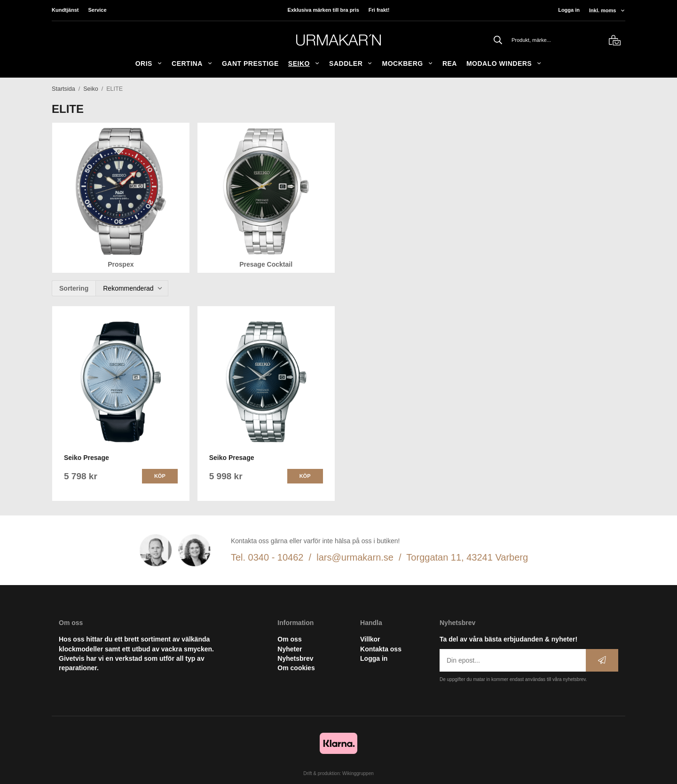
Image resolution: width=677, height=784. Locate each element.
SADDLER (351, 63)
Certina (192, 63)
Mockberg (407, 63)
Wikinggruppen (358, 773)
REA (450, 63)
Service (97, 10)
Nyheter (290, 649)
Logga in (569, 10)
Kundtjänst (65, 10)
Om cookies (296, 668)
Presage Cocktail (266, 264)
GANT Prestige (250, 63)
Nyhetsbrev (295, 658)
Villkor (370, 639)
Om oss (289, 639)
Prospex (121, 264)
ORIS (149, 63)
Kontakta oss (381, 649)
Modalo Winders (504, 63)
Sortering (74, 288)
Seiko (304, 63)
